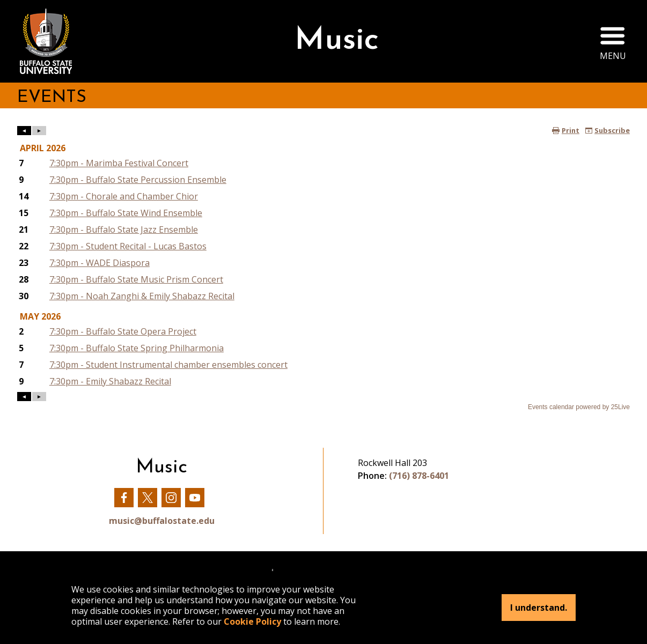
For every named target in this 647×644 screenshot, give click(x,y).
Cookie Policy (252, 621)
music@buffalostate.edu (162, 521)
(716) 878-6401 (419, 476)
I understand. (539, 608)
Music (337, 41)
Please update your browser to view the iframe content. (323, 269)
